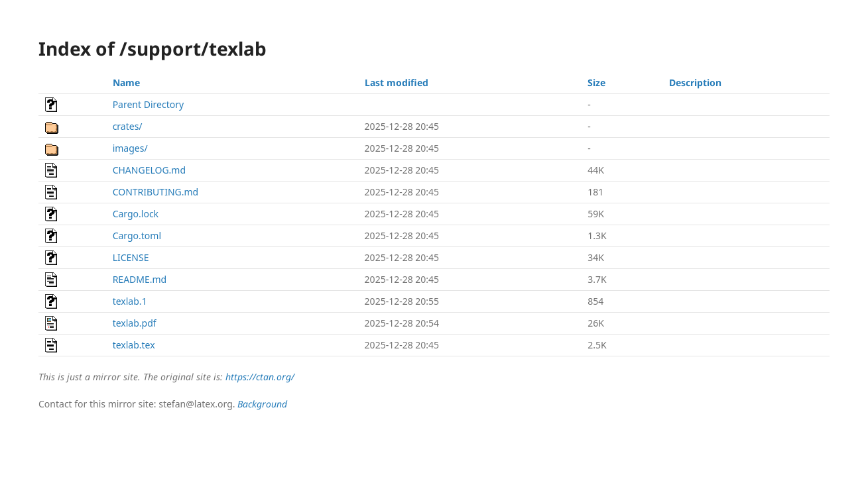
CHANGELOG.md (149, 170)
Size (596, 82)
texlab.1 (130, 301)
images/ (130, 148)
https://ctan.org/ (260, 377)
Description (695, 82)
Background (262, 404)
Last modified (397, 82)
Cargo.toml (137, 236)
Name (126, 82)
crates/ (128, 126)
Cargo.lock (136, 214)
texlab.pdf (135, 323)
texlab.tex (134, 345)
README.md (140, 279)
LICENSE (131, 257)
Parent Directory (148, 104)
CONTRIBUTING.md (156, 192)
